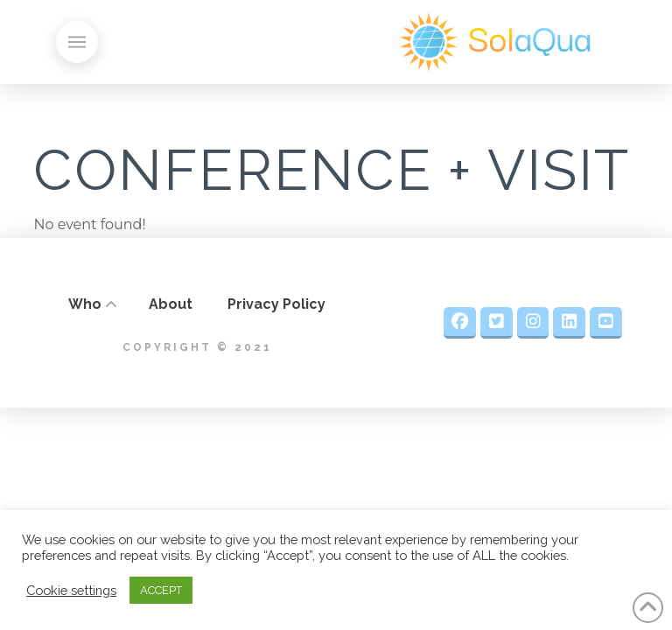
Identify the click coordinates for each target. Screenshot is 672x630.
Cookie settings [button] (71, 590)
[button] (77, 42)
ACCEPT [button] (161, 590)
